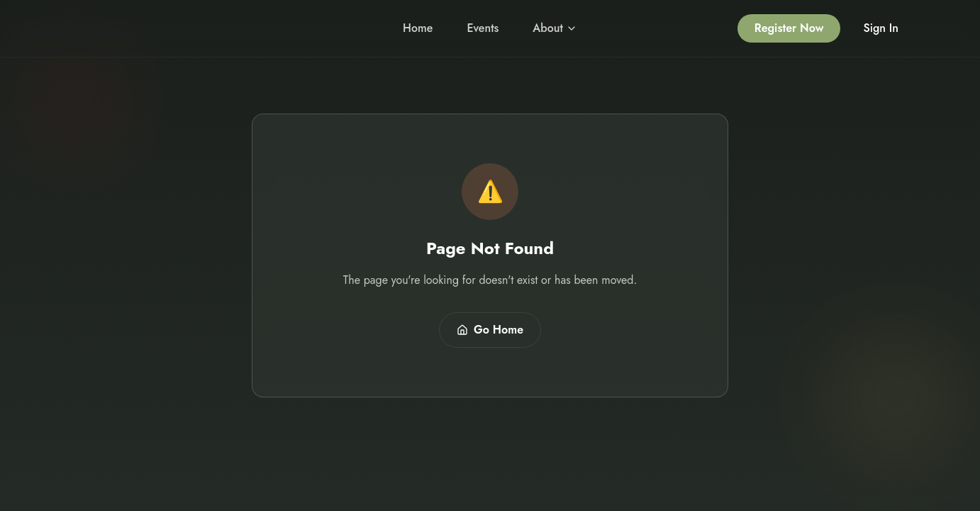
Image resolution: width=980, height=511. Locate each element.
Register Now (789, 28)
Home (418, 28)
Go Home (490, 330)
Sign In (881, 28)
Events (483, 28)
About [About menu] (555, 28)
